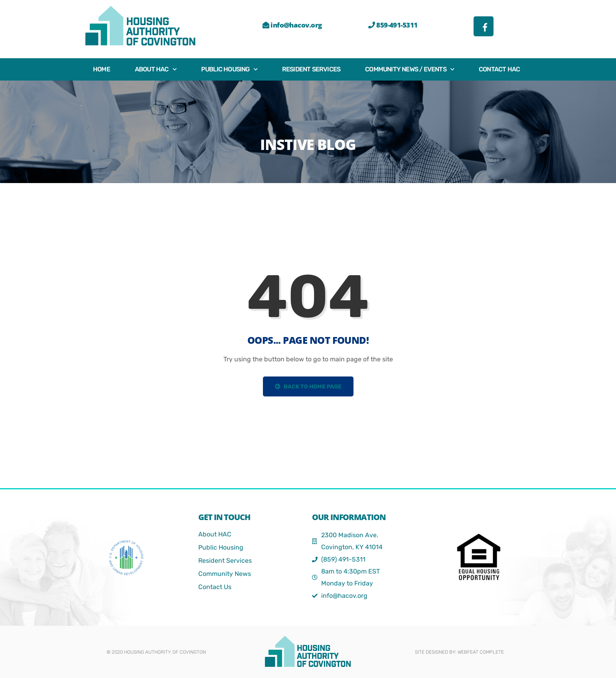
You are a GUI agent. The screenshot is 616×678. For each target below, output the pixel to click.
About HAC (156, 69)
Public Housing (229, 69)
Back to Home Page (308, 387)
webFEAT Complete (481, 652)
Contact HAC (499, 69)
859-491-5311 (393, 25)
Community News (225, 574)
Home (102, 69)
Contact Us (215, 587)
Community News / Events (410, 69)
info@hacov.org (292, 25)
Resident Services (311, 69)
